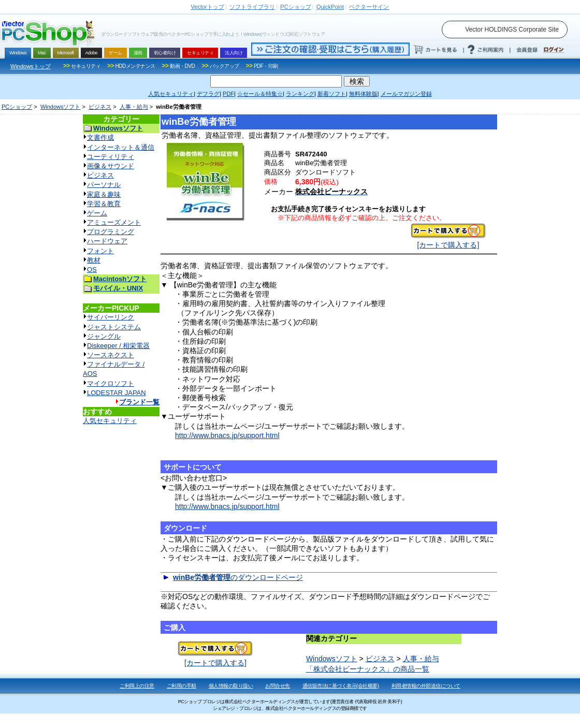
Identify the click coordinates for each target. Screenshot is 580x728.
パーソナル (104, 185)
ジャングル (104, 336)
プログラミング (111, 232)
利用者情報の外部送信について (426, 686)
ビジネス (100, 107)
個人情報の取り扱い (231, 686)
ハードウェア (107, 241)
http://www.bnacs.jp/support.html (227, 435)
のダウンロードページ (238, 577)
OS (92, 270)
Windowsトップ (31, 66)
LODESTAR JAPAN (117, 393)
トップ (208, 7)
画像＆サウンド (111, 166)
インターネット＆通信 (121, 147)
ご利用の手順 (182, 686)
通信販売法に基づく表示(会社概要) (341, 686)
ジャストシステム (114, 327)
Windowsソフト (61, 107)
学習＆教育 (104, 204)
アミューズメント (114, 222)
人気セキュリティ (110, 421)
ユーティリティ (111, 157)
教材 (94, 260)
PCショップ (17, 107)
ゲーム (97, 213)
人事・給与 (134, 107)
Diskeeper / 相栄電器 (118, 346)
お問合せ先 (278, 686)
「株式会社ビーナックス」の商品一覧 (368, 669)
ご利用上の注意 (137, 686)
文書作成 (100, 137)
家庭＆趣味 (104, 194)
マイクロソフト (111, 383)
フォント (100, 251)
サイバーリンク (111, 317)
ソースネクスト (111, 355)
